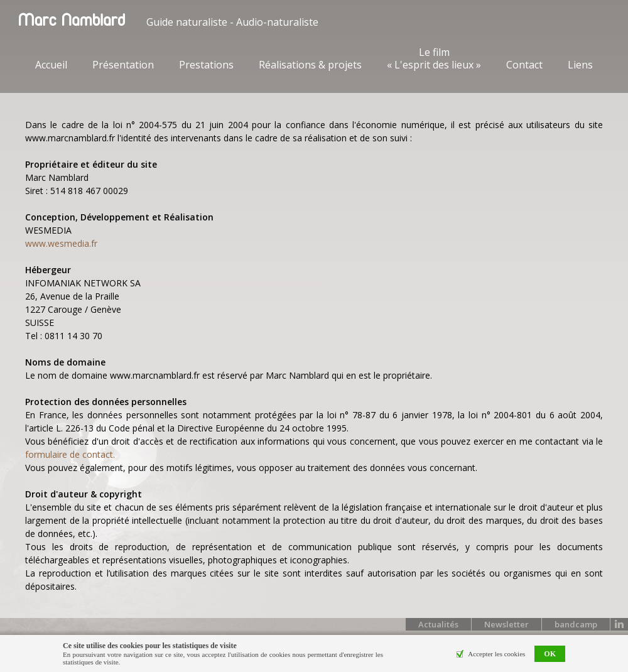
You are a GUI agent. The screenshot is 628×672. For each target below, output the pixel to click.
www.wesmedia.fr (61, 243)
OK (550, 654)
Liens (580, 65)
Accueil (51, 65)
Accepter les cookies (496, 654)
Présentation (123, 65)
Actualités (438, 624)
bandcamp (576, 624)
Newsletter (506, 624)
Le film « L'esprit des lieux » (434, 58)
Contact (524, 65)
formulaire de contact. (70, 454)
